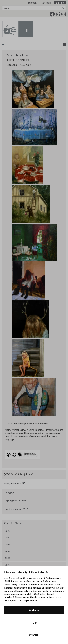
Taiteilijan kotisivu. (14, 483)
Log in (61, 3)
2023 (7, 544)
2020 (7, 565)
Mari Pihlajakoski (18, 55)
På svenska (46, 3)
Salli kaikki (34, 610)
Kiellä (34, 623)
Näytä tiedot (34, 635)
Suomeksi (33, 3)
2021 (7, 558)
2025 (7, 531)
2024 (7, 537)
